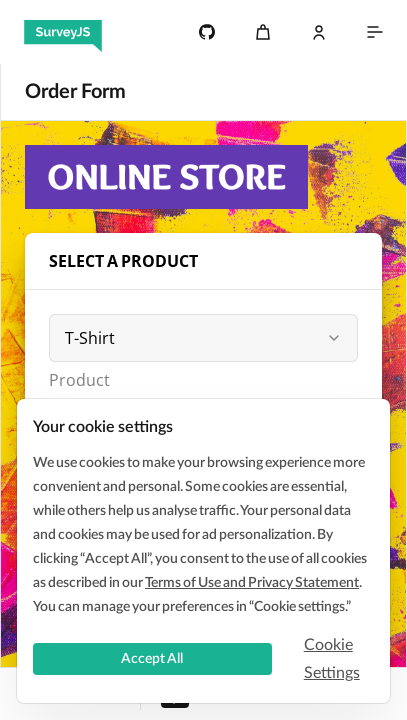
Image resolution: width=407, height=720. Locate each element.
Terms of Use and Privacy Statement (252, 583)
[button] (334, 338)
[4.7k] (207, 32)
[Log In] (319, 32)
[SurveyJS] (63, 32)
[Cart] (263, 32)
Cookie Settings (332, 659)
